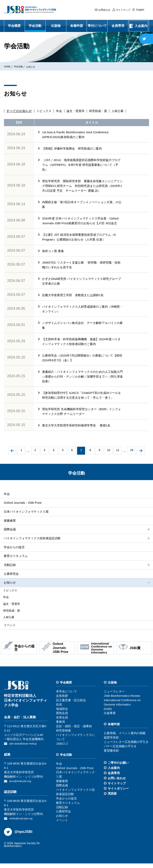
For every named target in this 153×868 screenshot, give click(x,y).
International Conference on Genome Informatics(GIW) (122, 710)
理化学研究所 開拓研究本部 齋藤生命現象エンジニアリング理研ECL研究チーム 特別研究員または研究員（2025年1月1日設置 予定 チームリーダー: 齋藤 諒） (82, 186)
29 (132, 455)
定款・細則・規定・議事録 (74, 732)
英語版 (112, 799)
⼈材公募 (12, 623)
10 (109, 455)
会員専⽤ (114, 779)
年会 (60, 111)
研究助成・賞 (101, 111)
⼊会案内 (114, 773)
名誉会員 (62, 723)
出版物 (56, 26)
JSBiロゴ (62, 749)
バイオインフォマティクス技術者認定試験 (77, 544)
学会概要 (14, 26)
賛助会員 (62, 719)
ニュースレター (114, 697)
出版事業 (110, 719)
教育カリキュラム (16, 562)
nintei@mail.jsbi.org (22, 823)
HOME (8, 66)
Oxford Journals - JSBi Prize (23, 508)
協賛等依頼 (111, 743)
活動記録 (77, 571)
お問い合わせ (117, 784)
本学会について (66, 697)
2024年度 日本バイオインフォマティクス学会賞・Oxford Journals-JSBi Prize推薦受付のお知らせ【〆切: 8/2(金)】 (81, 223)
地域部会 (62, 714)
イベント (9, 631)
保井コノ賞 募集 (54, 256)
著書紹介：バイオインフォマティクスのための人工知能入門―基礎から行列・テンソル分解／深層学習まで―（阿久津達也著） (82, 381)
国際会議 (77, 535)
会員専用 (118, 26)
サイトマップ (123, 10)
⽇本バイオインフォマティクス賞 (27, 517)
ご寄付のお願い (118, 768)
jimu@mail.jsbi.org (22, 786)
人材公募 (122, 111)
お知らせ (36, 67)
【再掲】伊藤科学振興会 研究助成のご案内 (76, 148)
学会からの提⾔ (14, 553)
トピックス (44, 111)
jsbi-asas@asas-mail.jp (25, 749)
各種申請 (76, 26)
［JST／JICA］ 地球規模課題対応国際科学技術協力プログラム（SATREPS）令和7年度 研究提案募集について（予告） (82, 165)
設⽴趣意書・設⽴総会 (71, 706)
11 (118, 455)
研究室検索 (63, 736)
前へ (12, 455)
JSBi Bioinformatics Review (122, 701)
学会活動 (35, 26)
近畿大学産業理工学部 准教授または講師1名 (75, 300)
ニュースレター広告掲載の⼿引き (126, 748)
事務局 (60, 727)
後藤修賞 (9, 526)
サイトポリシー (118, 794)
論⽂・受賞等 (14, 610)
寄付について (97, 26)
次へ (141, 455)
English (140, 10)
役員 (59, 710)
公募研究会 (11, 580)
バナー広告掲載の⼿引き (120, 752)
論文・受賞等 (77, 111)
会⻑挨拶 (62, 701)
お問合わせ (104, 10)
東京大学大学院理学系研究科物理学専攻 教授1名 (78, 430)
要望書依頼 (111, 756)
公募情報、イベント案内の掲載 (125, 739)
